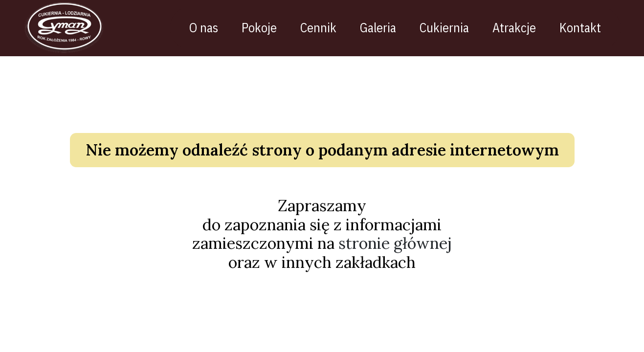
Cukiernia (452, 27)
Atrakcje (522, 27)
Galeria (385, 27)
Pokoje (266, 27)
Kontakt (588, 27)
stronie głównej (395, 248)
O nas (211, 27)
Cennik (326, 27)
